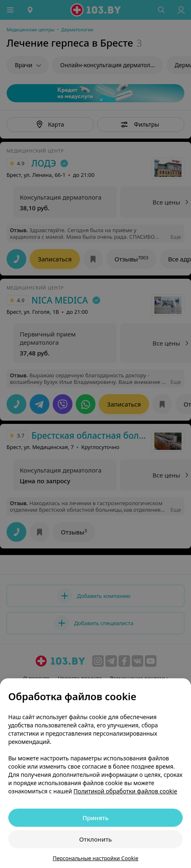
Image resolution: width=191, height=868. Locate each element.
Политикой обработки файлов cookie (126, 791)
